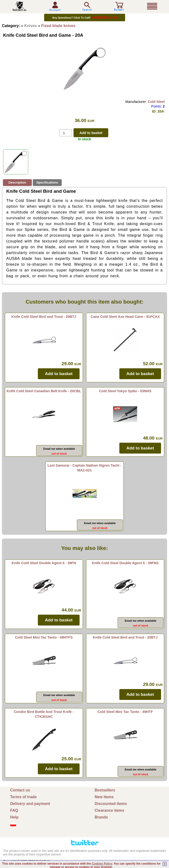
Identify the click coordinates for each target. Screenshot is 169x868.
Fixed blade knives (58, 26)
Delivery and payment (30, 804)
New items (104, 797)
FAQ (14, 810)
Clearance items (110, 810)
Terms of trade (23, 797)
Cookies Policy (102, 864)
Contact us (20, 790)
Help (14, 817)
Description (17, 182)
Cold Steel (156, 102)
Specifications (47, 182)
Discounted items (111, 804)
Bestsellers (105, 790)
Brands (101, 817)
